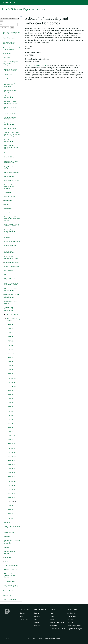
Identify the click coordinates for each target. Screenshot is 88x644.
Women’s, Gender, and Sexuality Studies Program (12, 575)
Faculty (37, 613)
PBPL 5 (10, 325)
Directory (70, 623)
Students (37, 616)
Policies (40, 638)
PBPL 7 (10, 329)
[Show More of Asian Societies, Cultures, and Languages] (3, 83)
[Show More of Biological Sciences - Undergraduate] (3, 90)
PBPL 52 (11, 432)
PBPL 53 (11, 440)
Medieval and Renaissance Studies (11, 258)
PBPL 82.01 (12, 461)
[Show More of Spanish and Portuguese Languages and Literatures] (3, 540)
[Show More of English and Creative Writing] (3, 167)
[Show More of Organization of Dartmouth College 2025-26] (2, 48)
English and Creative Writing (11, 168)
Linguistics (8, 237)
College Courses (10, 113)
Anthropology (9, 75)
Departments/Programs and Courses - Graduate (11, 586)
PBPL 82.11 (12, 481)
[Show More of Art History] (3, 79)
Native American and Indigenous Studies (11, 284)
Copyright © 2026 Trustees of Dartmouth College (17, 638)
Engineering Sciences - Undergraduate (12, 162)
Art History (8, 79)
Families (37, 626)
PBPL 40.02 (12, 382)
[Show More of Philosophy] (3, 275)
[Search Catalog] (9, 24)
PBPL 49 (11, 423)
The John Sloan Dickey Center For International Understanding (12, 134)
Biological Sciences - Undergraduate (11, 91)
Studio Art (8, 557)
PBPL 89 (11, 514)
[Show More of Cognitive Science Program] (3, 107)
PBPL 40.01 (12, 378)
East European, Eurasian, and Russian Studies (12, 147)
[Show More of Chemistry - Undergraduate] (3, 96)
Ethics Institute (9, 177)
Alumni (36, 623)
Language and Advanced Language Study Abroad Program (12, 218)
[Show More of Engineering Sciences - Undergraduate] (3, 161)
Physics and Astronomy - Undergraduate (12, 290)
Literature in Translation (12, 241)
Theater (7, 562)
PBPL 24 (11, 353)
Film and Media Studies (12, 181)
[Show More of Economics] (3, 153)
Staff (36, 619)
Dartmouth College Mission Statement (9, 43)
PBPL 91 (11, 518)
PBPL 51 (11, 428)
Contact (22, 613)
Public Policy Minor (12, 315)
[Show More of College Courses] (3, 113)
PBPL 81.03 (12, 448)
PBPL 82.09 (12, 473)
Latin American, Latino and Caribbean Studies (12, 225)
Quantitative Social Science (10, 303)
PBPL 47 (11, 415)
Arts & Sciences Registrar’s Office (23, 9)
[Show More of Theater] (3, 562)
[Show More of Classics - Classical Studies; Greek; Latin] (3, 102)
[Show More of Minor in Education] (3, 157)
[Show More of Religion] (3, 522)
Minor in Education (10, 157)
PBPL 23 (11, 349)
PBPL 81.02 (12, 444)
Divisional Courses (10, 129)
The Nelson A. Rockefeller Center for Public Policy (12, 309)
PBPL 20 (11, 337)
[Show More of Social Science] (3, 532)
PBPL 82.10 (12, 477)
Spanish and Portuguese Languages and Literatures (12, 542)
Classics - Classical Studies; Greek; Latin (11, 102)
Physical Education (11, 279)
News (51, 613)
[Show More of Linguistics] (3, 237)
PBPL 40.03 (12, 386)
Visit (21, 616)
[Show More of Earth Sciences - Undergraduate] (3, 140)
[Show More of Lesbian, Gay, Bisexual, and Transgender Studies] (3, 230)
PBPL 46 (11, 411)
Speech (7, 548)
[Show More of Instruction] (2, 58)
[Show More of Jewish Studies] (3, 213)
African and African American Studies (11, 70)
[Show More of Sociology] (3, 536)
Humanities (8, 209)
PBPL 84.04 (12, 502)
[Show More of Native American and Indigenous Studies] (3, 283)
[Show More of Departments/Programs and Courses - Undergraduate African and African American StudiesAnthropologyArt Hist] (2, 62)
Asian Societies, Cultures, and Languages (10, 85)
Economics (8, 153)
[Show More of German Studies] (3, 196)
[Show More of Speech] (3, 548)
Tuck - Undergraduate (11, 566)
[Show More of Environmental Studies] (3, 173)
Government (8, 200)
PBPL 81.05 (12, 452)
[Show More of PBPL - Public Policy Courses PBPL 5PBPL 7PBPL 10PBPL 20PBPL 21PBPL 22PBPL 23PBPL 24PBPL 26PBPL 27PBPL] (6, 319)
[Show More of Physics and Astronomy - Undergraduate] (3, 289)
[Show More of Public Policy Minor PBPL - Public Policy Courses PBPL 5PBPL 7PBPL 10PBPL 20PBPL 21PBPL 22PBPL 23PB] (4, 315)
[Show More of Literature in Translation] (3, 241)
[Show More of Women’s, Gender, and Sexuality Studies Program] (3, 574)
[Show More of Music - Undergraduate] (3, 267)
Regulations (7, 54)
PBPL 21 (11, 341)
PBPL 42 (11, 395)
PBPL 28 (11, 366)
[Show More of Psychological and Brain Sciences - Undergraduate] (3, 294)
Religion (7, 522)
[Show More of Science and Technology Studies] (3, 526)
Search (12, 28)
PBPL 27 (11, 362)
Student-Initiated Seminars (10, 552)
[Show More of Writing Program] (3, 581)
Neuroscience (9, 271)
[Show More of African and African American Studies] (3, 69)
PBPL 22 (11, 345)
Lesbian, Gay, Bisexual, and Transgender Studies (12, 232)
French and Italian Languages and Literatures (10, 187)
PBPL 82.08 (12, 469)
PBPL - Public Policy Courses (13, 320)
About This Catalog (9, 38)
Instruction (7, 58)
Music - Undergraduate (12, 267)
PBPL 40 (11, 374)
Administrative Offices (74, 626)
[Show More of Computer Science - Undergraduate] (3, 117)
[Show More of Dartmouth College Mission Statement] (2, 42)
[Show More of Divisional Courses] (3, 129)
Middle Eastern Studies (12, 263)
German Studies (10, 196)
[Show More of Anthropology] (3, 75)
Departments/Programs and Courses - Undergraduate (11, 63)
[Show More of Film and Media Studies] (3, 181)
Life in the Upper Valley (57, 623)
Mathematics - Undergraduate (9, 252)
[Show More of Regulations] (2, 54)
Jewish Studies (9, 213)
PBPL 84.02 (12, 498)
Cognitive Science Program (10, 108)
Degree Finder (72, 616)
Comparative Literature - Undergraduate (12, 124)
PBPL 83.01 (12, 489)
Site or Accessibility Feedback (53, 638)
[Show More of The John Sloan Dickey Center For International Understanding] (3, 133)
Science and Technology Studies (12, 527)
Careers (52, 619)
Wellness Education (11, 570)
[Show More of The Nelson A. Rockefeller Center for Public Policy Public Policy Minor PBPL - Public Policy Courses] (3, 307)
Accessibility (53, 626)
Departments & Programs (75, 629)
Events (52, 616)
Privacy (34, 638)
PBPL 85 (11, 506)
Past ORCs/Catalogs (10, 599)
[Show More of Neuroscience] (3, 271)
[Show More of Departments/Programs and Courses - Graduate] (2, 585)
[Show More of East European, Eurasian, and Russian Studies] (3, 146)
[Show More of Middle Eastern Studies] (3, 263)
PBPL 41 (11, 390)
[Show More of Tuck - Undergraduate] (3, 566)
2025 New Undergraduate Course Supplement (11, 33)
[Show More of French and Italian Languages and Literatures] (3, 185)
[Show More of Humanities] (3, 209)
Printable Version (9, 591)
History (7, 205)
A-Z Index (71, 619)
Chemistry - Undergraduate (9, 97)
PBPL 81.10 (12, 456)
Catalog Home (8, 595)
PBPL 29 (11, 370)
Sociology (8, 536)
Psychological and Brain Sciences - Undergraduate (12, 296)
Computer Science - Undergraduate (11, 118)
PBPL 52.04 (12, 436)
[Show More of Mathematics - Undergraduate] (3, 251)
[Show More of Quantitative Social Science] (3, 302)
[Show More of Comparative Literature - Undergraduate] (3, 123)
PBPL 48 (11, 419)
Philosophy (8, 275)
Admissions (71, 613)
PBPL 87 (11, 510)
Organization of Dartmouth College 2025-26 (12, 49)
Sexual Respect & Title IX (57, 629)
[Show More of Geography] (3, 192)
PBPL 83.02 (12, 493)
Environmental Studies (12, 173)
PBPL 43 (11, 399)
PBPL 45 (11, 407)
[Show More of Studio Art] (3, 557)
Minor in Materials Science (10, 246)
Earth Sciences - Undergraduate (10, 141)
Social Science (9, 532)
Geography (8, 192)
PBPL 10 (11, 333)
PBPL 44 (11, 403)
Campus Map (24, 619)
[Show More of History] (3, 205)
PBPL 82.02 (12, 465)
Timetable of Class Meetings (38, 65)
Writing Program (10, 581)
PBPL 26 (11, 357)
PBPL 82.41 (12, 485)
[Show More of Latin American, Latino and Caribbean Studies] (3, 224)
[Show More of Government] (3, 200)
